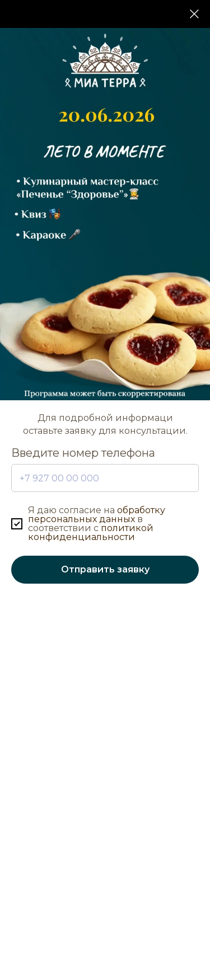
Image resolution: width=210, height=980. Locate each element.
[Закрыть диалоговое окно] (194, 14)
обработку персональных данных (97, 515)
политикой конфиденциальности (91, 532)
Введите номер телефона (83, 453)
